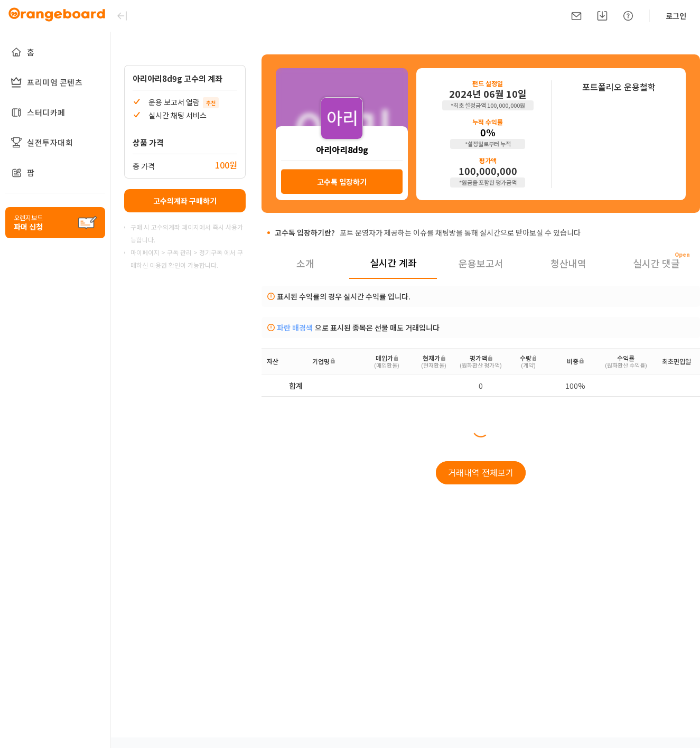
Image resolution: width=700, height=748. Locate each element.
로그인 (676, 16)
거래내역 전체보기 (481, 472)
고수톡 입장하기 (342, 182)
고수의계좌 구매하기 (185, 201)
